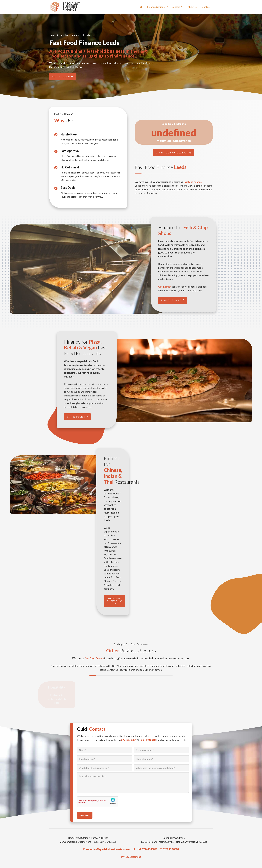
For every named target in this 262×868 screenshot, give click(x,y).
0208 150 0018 (148, 740)
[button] (166, 7)
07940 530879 (129, 740)
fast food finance (193, 182)
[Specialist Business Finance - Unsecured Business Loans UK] (66, 7)
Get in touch (165, 287)
